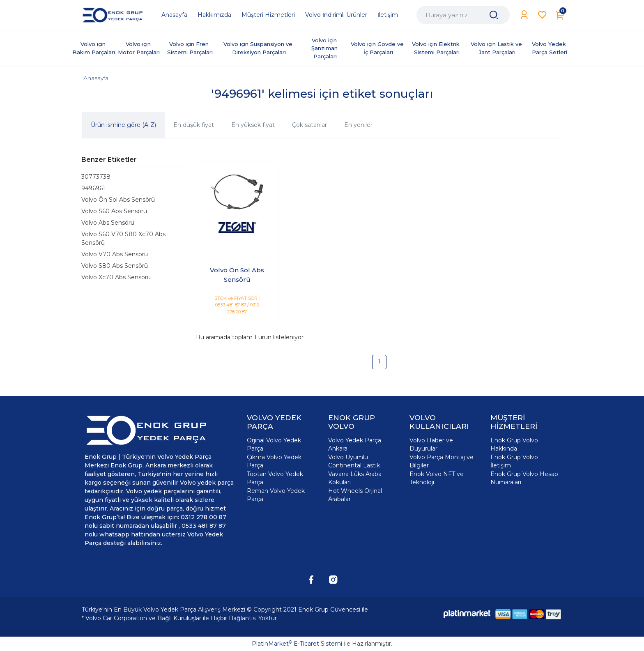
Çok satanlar (309, 125)
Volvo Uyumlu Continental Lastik (354, 461)
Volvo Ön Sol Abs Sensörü (118, 200)
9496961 (93, 188)
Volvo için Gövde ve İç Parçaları (378, 48)
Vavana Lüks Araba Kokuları (355, 478)
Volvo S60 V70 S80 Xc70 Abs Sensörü (123, 238)
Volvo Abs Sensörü (108, 223)
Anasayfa (96, 78)
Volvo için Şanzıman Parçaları (325, 48)
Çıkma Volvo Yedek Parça (274, 461)
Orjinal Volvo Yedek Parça (274, 444)
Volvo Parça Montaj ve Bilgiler (442, 461)
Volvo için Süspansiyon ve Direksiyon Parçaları (259, 48)
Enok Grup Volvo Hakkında (514, 444)
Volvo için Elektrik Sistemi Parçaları (437, 48)
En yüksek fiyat (253, 125)
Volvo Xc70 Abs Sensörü (116, 277)
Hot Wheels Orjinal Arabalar (355, 495)
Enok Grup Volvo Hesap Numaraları (524, 478)
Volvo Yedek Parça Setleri (550, 48)
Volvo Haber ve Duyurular (431, 444)
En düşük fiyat (194, 125)
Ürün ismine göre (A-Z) (123, 125)
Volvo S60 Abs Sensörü (114, 211)
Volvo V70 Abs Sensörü (115, 254)
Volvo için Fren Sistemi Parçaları (190, 48)
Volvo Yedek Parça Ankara (355, 444)
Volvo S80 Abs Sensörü (115, 266)
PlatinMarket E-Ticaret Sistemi (297, 644)
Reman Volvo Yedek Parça (276, 495)
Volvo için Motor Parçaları (139, 48)
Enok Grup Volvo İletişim (514, 461)
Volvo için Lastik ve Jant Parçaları (497, 48)
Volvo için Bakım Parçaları (94, 48)
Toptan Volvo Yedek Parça (275, 478)
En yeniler (358, 125)
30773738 (96, 177)
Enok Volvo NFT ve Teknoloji (437, 478)
